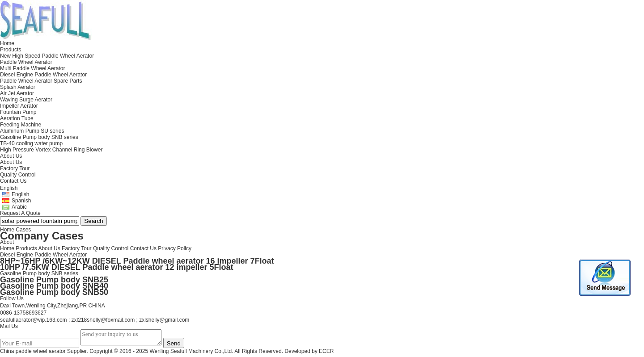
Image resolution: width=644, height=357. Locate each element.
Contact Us (143, 248)
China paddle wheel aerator (33, 354)
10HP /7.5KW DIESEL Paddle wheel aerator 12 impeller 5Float (117, 267)
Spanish (21, 201)
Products (26, 248)
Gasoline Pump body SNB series (39, 273)
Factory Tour (15, 168)
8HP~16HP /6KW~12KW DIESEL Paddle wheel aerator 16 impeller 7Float (137, 261)
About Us (11, 162)
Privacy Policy (175, 248)
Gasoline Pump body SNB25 (54, 280)
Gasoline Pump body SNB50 (54, 292)
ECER (326, 354)
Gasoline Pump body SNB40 (54, 286)
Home (7, 248)
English (20, 194)
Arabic (19, 207)
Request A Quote (20, 213)
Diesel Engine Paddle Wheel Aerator (43, 255)
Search (93, 221)
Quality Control (18, 175)
